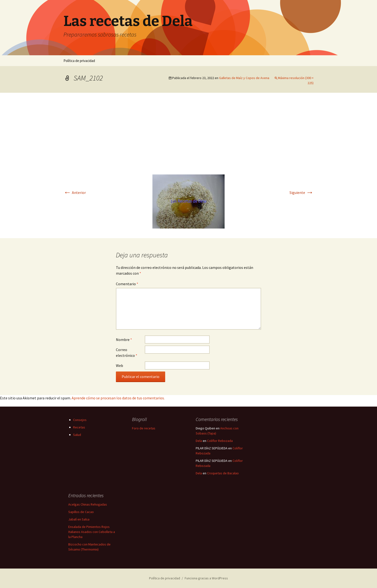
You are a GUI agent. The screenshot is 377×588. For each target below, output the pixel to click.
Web (119, 365)
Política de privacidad (79, 61)
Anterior (75, 192)
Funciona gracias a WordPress (206, 578)
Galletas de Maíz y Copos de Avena (244, 78)
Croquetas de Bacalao (223, 473)
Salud (77, 435)
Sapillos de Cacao (81, 512)
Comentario (127, 284)
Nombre (124, 340)
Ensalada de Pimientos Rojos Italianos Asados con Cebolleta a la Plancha (92, 532)
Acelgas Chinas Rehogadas (88, 504)
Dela (199, 441)
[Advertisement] (188, 138)
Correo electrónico (127, 353)
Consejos (80, 420)
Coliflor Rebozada (220, 441)
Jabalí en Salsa (79, 519)
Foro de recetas (144, 428)
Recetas (79, 427)
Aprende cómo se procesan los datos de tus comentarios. (118, 398)
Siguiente (302, 192)
